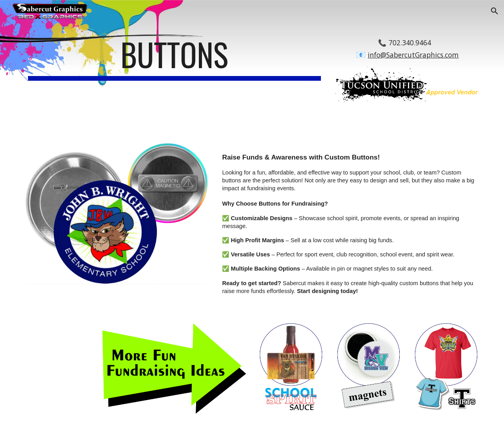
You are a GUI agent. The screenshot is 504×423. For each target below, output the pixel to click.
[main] (174, 58)
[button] (495, 11)
